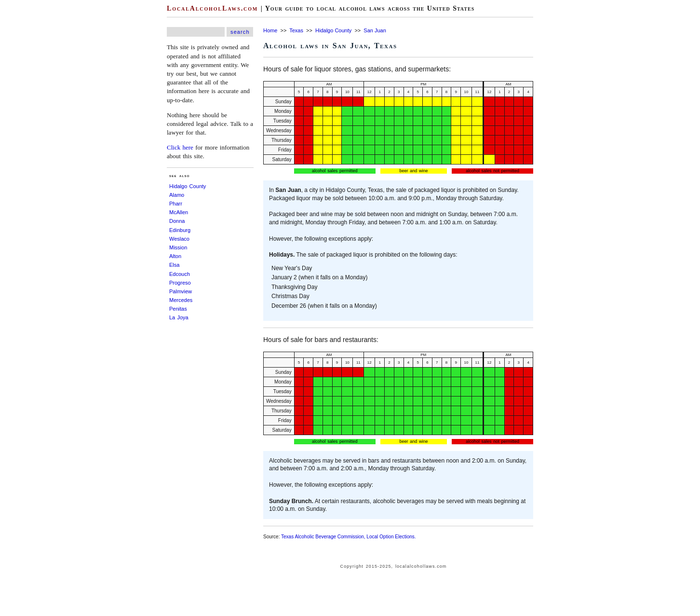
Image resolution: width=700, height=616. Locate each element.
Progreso (180, 283)
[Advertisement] (29, 145)
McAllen (179, 212)
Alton (175, 256)
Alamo (177, 195)
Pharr (176, 204)
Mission (178, 247)
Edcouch (180, 274)
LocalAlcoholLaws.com (212, 8)
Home (270, 30)
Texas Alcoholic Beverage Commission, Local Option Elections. (349, 537)
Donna (177, 221)
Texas (296, 30)
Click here (180, 147)
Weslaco (179, 239)
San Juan (375, 30)
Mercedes (181, 300)
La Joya (179, 317)
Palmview (181, 291)
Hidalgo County (188, 186)
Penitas (178, 309)
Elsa (174, 265)
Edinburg (180, 230)
